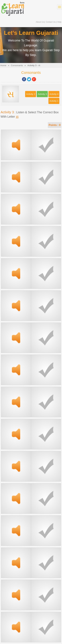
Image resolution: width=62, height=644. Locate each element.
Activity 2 (31, 94)
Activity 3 (42, 94)
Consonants (17, 65)
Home (3, 65)
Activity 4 (54, 94)
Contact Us (51, 22)
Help (59, 22)
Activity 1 (54, 101)
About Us (40, 22)
